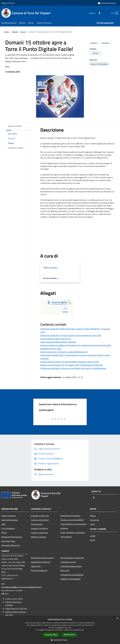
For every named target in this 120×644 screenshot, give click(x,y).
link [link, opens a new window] (83, 630)
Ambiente (64, 528)
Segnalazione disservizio (41, 562)
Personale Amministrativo (12, 537)
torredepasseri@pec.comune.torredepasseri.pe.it (22, 587)
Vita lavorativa (37, 524)
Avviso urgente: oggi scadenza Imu (56, 339)
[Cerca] (116, 13)
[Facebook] (95, 13)
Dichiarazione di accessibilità (72, 575)
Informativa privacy (68, 562)
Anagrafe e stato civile (40, 516)
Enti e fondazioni (8, 528)
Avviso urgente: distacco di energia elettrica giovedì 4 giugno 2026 (70, 362)
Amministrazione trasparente (72, 558)
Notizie (93, 516)
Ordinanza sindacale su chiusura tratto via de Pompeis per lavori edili (71, 335)
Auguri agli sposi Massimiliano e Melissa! (58, 342)
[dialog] (60, 630)
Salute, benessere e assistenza (73, 532)
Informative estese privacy (71, 566)
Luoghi (93, 536)
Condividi (95, 43)
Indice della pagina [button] (15, 126)
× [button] (117, 618)
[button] (60, 640)
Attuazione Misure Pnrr (11, 545)
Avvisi (23, 32)
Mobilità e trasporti (39, 537)
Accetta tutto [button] (51, 635)
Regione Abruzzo (8, 3)
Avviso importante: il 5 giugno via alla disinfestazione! (64, 352)
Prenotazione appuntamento (42, 558)
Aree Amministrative (10, 520)
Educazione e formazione (70, 516)
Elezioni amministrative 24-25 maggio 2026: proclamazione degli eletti (72, 365)
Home (7, 32)
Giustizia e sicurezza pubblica (72, 520)
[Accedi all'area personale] (107, 3)
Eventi (93, 540)
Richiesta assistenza (39, 570)
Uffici (3, 524)
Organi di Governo (9, 516)
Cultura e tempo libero (40, 520)
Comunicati (95, 520)
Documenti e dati (8, 541)
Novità (15, 32)
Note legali (65, 570)
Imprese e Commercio (39, 528)
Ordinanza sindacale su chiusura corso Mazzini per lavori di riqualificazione (73, 368)
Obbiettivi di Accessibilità (70, 579)
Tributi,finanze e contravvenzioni (74, 524)
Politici (4, 533)
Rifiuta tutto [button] (69, 635)
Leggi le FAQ (36, 566)
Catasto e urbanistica (39, 533)
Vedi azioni (107, 43)
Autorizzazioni (66, 537)
